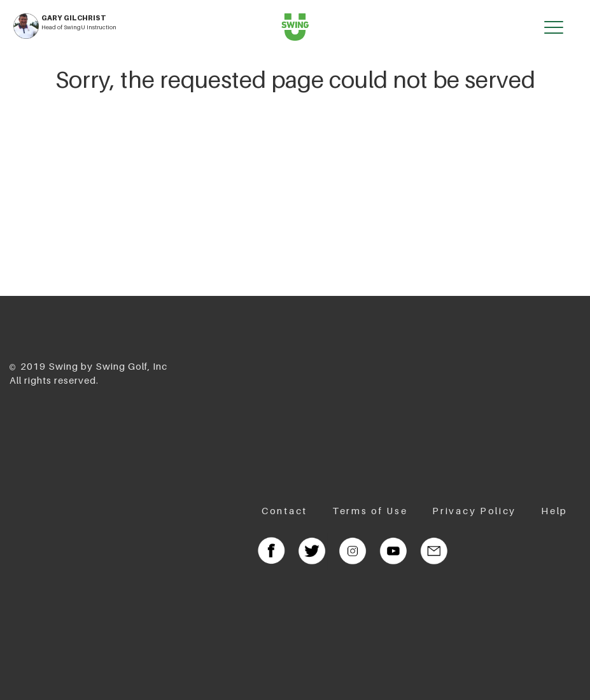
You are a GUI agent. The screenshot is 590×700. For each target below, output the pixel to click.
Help (554, 510)
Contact (284, 510)
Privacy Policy (474, 510)
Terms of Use (370, 510)
